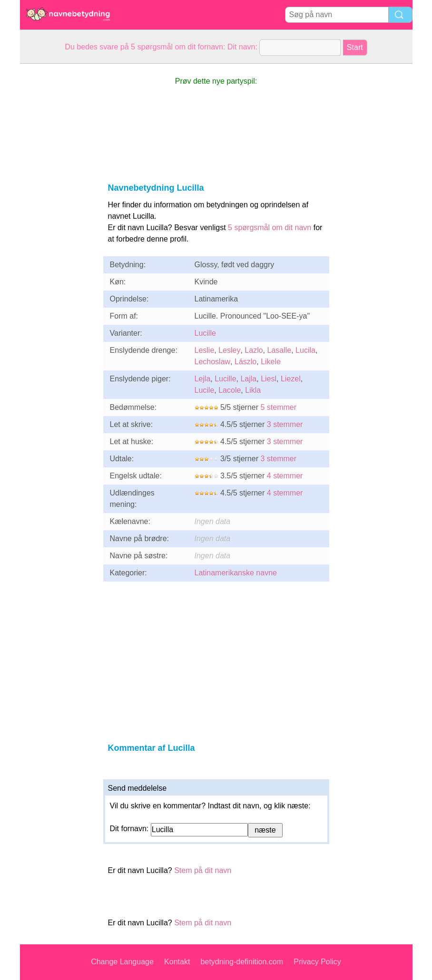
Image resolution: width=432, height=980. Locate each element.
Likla (253, 390)
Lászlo (245, 362)
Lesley (229, 350)
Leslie (205, 350)
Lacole (230, 390)
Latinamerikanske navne (236, 573)
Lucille (205, 333)
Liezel (291, 379)
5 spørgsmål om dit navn (270, 228)
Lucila (305, 350)
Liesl (269, 379)
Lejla (203, 379)
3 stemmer (285, 424)
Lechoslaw (213, 362)
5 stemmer (278, 407)
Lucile (205, 390)
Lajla (248, 379)
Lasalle (279, 350)
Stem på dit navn (203, 870)
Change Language (122, 962)
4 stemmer (285, 476)
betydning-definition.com (242, 962)
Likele (271, 362)
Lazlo (254, 350)
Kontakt (177, 962)
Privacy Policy (317, 962)
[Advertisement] (58, 206)
